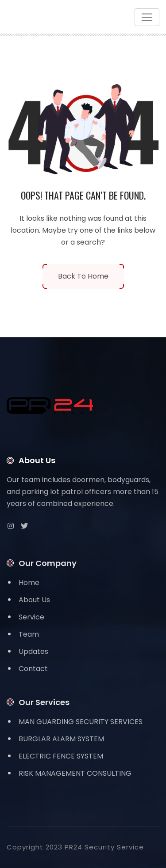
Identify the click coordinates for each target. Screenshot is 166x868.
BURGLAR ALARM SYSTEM (61, 739)
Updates (33, 651)
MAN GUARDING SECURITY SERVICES (81, 722)
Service (31, 617)
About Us (34, 600)
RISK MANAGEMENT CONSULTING (75, 773)
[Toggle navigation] (147, 17)
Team (29, 634)
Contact (33, 669)
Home (29, 583)
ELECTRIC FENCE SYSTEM (61, 756)
